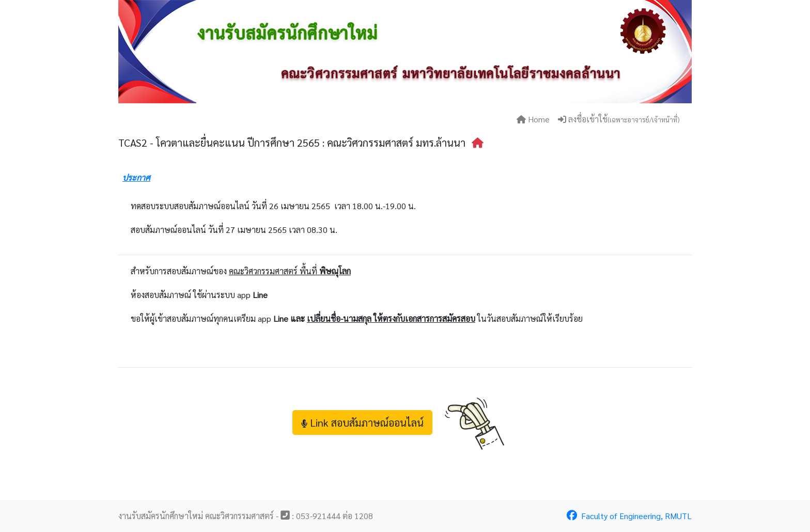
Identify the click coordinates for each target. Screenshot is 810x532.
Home (533, 119)
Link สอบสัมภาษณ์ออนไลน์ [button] (362, 423)
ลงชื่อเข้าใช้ (619, 119)
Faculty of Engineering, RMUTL (629, 516)
